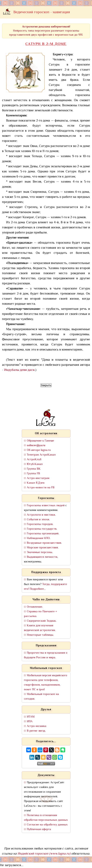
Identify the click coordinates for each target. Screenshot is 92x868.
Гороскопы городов (40, 524)
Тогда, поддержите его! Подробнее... (45, 587)
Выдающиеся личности (42, 557)
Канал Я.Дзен (36, 483)
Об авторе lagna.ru (39, 450)
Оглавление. (35, 607)
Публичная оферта (39, 829)
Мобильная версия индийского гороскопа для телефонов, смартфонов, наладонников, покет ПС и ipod (46, 683)
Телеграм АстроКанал (41, 455)
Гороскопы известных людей (46, 506)
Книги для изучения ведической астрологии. (40, 628)
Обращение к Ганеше (40, 441)
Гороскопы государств (42, 529)
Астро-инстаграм (38, 478)
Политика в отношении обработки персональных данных (46, 818)
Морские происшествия (42, 548)
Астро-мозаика (37, 726)
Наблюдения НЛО (38, 538)
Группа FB (33, 474)
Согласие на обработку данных (47, 825)
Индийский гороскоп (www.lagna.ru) (44, 854)
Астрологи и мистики (41, 515)
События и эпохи (38, 520)
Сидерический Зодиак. (42, 621)
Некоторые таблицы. (40, 635)
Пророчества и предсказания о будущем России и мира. (46, 655)
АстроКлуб (34, 460)
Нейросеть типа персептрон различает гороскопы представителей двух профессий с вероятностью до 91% (46, 31)
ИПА (30, 722)
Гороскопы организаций (43, 534)
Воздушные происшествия (44, 543)
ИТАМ (31, 717)
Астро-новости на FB (41, 488)
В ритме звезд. (36, 731)
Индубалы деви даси (19, 370)
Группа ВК (34, 469)
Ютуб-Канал (35, 464)
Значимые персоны (40, 552)
